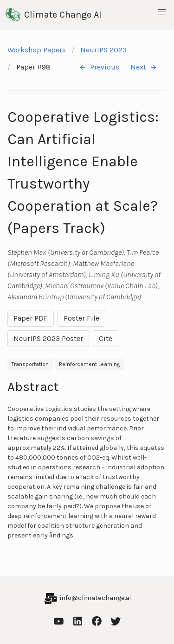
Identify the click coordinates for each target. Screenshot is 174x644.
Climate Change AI (54, 15)
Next (144, 67)
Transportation (30, 364)
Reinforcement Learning (89, 364)
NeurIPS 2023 (103, 50)
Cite (106, 338)
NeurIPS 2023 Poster (48, 338)
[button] (162, 12)
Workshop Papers (37, 50)
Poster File (81, 318)
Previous (99, 67)
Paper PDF (31, 318)
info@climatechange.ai (95, 598)
